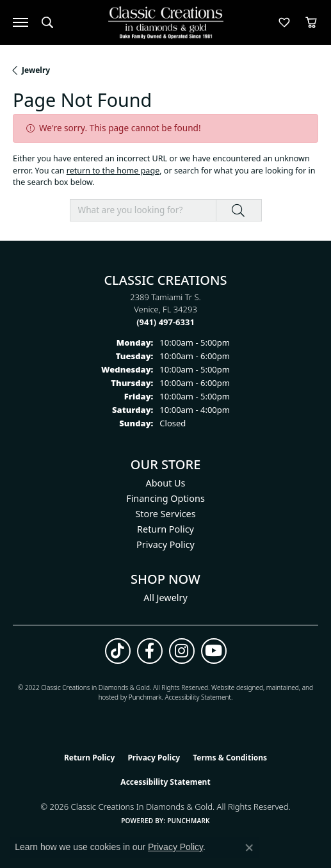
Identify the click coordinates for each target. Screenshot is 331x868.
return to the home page (113, 171)
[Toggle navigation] (20, 22)
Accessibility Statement (198, 697)
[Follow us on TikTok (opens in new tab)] (118, 651)
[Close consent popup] (249, 848)
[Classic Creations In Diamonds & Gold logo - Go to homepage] (166, 23)
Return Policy (165, 529)
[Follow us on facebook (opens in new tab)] (150, 651)
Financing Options (165, 498)
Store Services (165, 514)
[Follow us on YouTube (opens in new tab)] (214, 651)
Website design (233, 687)
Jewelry (36, 70)
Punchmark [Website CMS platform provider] (189, 821)
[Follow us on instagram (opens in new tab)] (182, 651)
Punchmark (145, 697)
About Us (166, 483)
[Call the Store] (165, 322)
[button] (47, 22)
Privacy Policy (165, 544)
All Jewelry (165, 598)
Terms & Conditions (230, 758)
